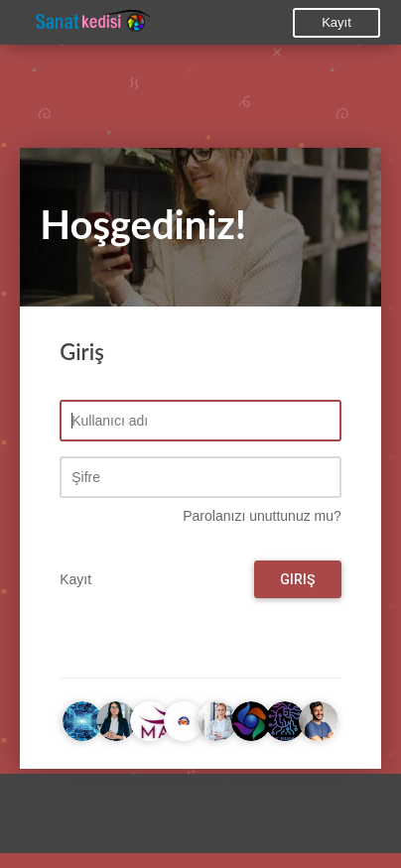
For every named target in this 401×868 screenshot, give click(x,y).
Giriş (297, 579)
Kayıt (336, 22)
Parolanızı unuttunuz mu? (262, 516)
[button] (35, 818)
